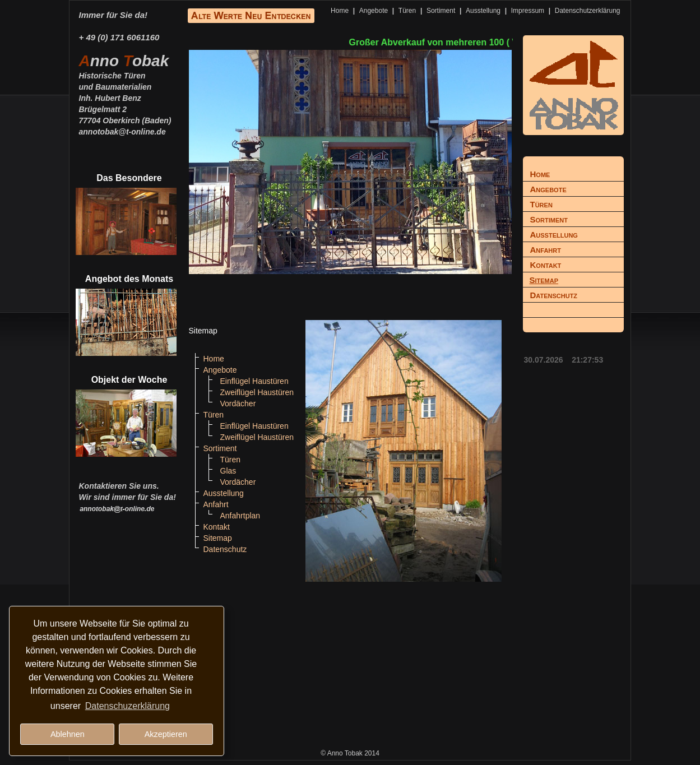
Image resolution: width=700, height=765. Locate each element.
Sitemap (218, 538)
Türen (407, 11)
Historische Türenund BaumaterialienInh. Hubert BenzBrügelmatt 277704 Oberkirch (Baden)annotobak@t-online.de (125, 98)
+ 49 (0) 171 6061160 (119, 37)
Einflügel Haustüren (254, 381)
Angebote (374, 11)
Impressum (528, 11)
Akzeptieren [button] (166, 734)
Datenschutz (225, 549)
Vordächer (238, 404)
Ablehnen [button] (68, 734)
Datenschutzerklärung (588, 11)
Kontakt (217, 527)
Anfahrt (216, 504)
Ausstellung (483, 11)
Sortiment (441, 11)
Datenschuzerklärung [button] (128, 706)
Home (340, 11)
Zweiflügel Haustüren (257, 392)
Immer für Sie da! (113, 15)
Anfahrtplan (240, 516)
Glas (228, 471)
